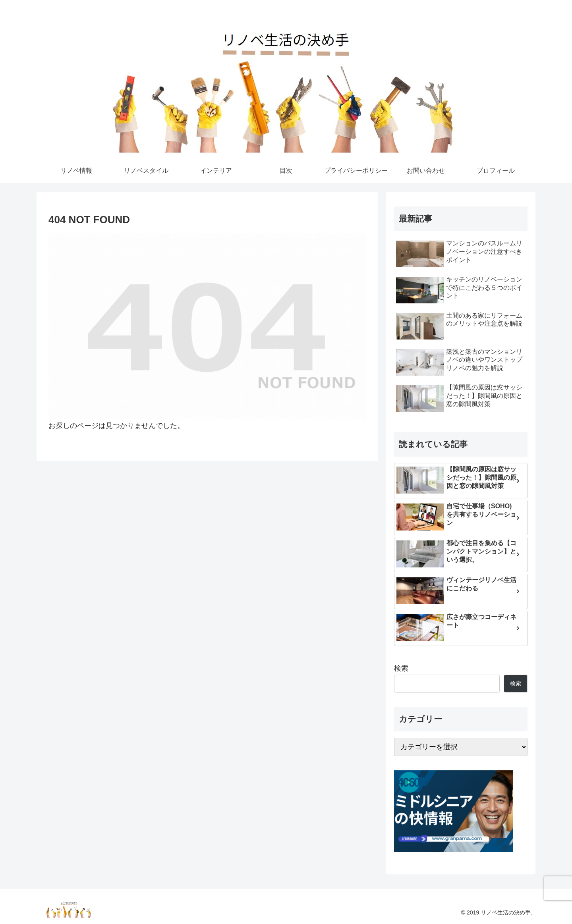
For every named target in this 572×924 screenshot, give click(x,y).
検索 (401, 668)
